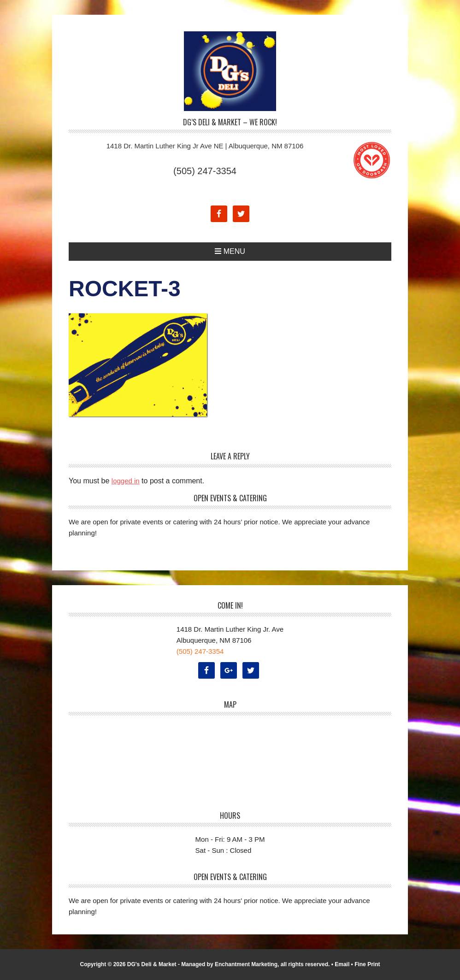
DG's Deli (230, 71)
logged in (127, 481)
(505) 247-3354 (205, 172)
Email (342, 964)
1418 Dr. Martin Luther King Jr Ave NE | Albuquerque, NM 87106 (205, 146)
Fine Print (367, 964)
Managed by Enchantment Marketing (229, 964)
